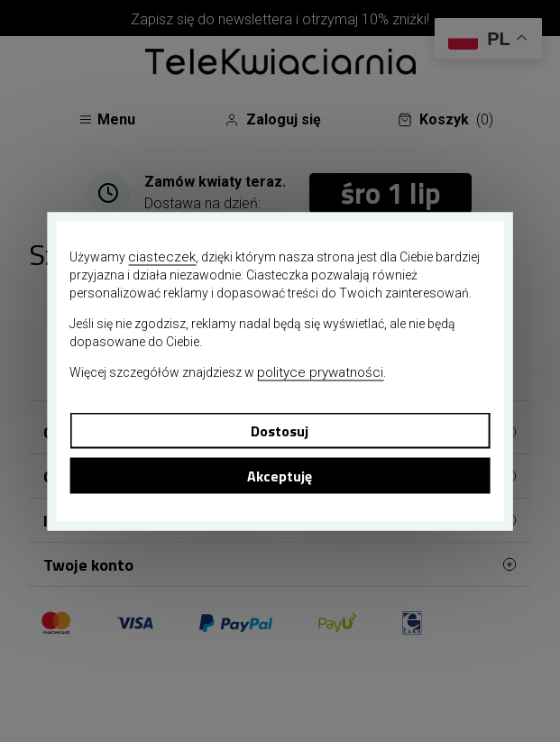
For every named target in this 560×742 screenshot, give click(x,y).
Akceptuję (280, 475)
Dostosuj (280, 430)
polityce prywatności (320, 371)
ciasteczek (162, 256)
